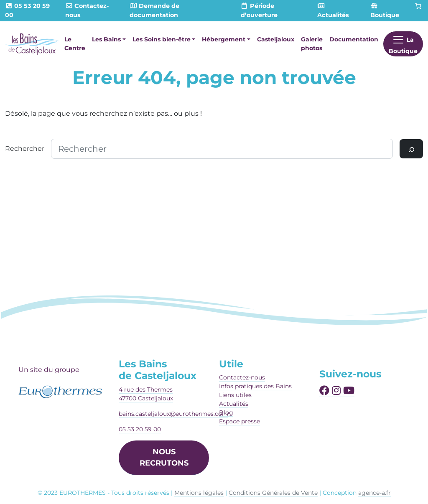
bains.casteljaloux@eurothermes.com (173, 414)
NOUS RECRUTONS (164, 457)
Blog (226, 412)
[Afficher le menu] (403, 44)
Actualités (234, 404)
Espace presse (239, 421)
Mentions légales (199, 493)
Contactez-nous (242, 377)
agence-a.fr (374, 493)
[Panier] (418, 6)
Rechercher (25, 149)
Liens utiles (235, 395)
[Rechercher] (411, 149)
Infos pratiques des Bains (255, 386)
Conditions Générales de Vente (273, 493)
